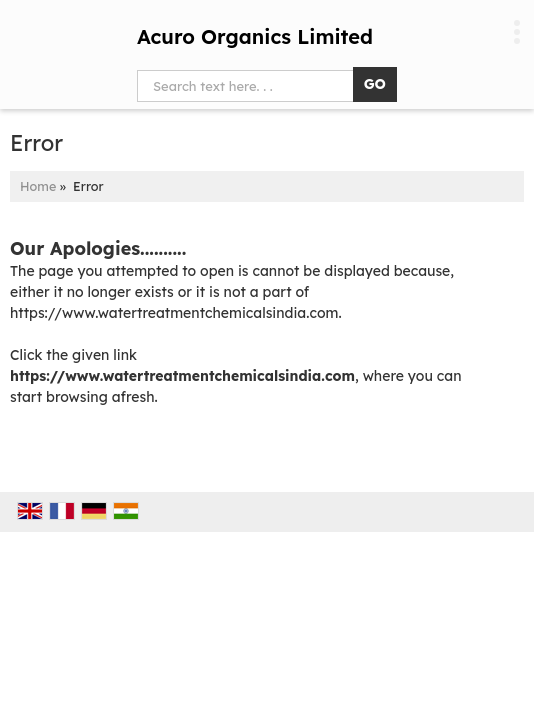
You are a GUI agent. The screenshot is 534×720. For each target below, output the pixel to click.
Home (38, 186)
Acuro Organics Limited (255, 37)
